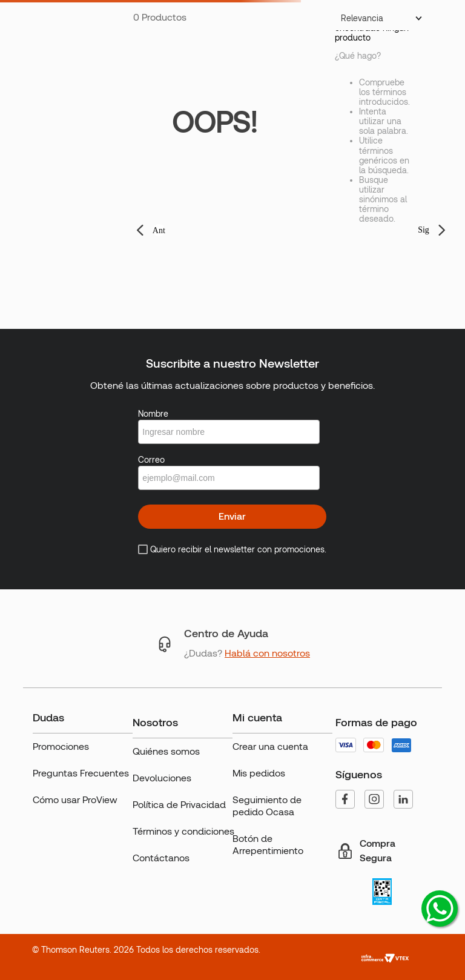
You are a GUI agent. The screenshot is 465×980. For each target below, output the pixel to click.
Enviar (232, 516)
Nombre (153, 414)
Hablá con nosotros (267, 653)
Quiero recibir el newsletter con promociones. (238, 549)
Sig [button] (424, 230)
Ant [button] (159, 230)
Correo (151, 460)
